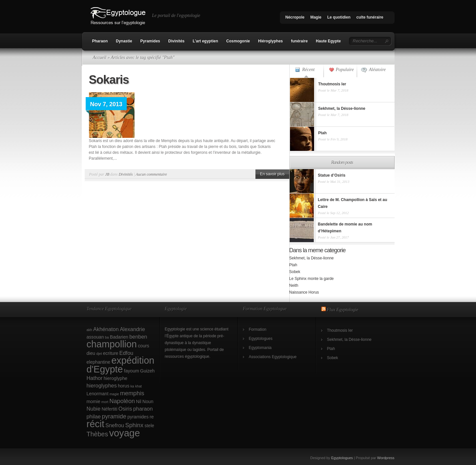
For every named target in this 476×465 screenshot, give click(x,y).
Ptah (293, 265)
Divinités (176, 41)
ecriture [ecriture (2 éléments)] (111, 353)
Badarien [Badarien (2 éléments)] (119, 337)
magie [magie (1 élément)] (114, 394)
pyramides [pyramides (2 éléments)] (138, 417)
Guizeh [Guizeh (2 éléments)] (147, 371)
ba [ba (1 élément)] (107, 337)
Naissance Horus (304, 292)
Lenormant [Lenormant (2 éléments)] (98, 394)
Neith (294, 285)
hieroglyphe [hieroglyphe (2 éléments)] (115, 378)
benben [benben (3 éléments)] (138, 337)
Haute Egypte (328, 41)
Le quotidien (339, 17)
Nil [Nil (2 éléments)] (138, 401)
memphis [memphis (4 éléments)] (132, 393)
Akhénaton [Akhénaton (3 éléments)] (106, 329)
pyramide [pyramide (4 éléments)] (114, 416)
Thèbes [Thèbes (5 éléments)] (97, 434)
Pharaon (100, 41)
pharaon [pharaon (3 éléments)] (143, 409)
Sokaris (109, 80)
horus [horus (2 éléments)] (124, 386)
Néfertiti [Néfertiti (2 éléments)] (110, 409)
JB (107, 174)
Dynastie (124, 41)
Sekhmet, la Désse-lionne (312, 258)
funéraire (299, 41)
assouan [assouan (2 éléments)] (95, 337)
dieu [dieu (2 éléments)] (91, 353)
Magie (316, 17)
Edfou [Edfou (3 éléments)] (126, 353)
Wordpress (386, 458)
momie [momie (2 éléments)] (94, 401)
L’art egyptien (205, 41)
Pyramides (150, 41)
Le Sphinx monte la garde (312, 279)
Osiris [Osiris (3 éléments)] (125, 409)
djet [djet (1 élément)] (99, 354)
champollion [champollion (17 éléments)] (112, 344)
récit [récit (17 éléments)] (96, 424)
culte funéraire (370, 17)
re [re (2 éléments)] (152, 417)
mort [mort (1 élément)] (105, 402)
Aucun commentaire (151, 174)
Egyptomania (260, 348)
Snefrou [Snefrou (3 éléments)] (115, 425)
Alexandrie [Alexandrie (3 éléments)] (132, 329)
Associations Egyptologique (273, 357)
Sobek (295, 272)
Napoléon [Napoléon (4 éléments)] (122, 401)
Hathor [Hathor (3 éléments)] (95, 378)
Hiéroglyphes (270, 41)
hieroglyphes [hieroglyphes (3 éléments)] (102, 385)
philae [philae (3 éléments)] (94, 416)
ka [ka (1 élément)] (132, 386)
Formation (258, 329)
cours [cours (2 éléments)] (143, 346)
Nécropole (295, 17)
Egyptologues (261, 339)
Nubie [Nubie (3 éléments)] (94, 409)
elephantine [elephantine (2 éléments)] (99, 362)
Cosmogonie (238, 41)
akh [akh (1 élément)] (89, 330)
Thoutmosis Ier (340, 330)
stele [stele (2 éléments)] (149, 426)
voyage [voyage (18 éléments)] (125, 433)
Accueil (100, 58)
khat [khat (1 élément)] (138, 386)
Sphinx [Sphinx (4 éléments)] (134, 425)
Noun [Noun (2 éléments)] (148, 401)
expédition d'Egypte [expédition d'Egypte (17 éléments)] (121, 365)
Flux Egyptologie (343, 310)
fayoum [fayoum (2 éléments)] (132, 371)
